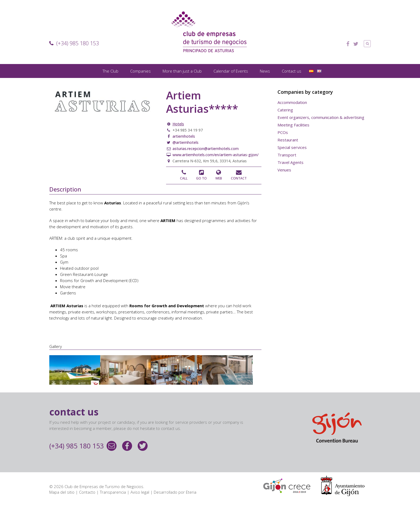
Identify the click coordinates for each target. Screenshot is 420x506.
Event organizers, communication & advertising (321, 117)
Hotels (178, 124)
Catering (285, 110)
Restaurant (288, 140)
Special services (292, 147)
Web (219, 178)
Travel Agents (290, 162)
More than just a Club (182, 71)
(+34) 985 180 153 (74, 43)
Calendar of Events (231, 71)
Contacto (87, 492)
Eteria (191, 492)
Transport (287, 155)
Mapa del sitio (62, 492)
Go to (201, 178)
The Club (110, 71)
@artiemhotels (185, 142)
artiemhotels (183, 136)
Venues (284, 170)
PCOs (283, 132)
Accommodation (292, 102)
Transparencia (113, 492)
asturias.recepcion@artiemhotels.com (205, 149)
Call (184, 178)
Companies (140, 71)
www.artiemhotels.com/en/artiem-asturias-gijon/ (215, 155)
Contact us (292, 71)
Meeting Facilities (293, 125)
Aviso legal (140, 492)
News (265, 71)
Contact (239, 178)
